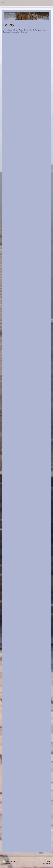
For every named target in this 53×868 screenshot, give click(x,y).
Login (48, 861)
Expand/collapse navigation (26, 3)
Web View (46, 864)
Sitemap (13, 861)
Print (6, 861)
